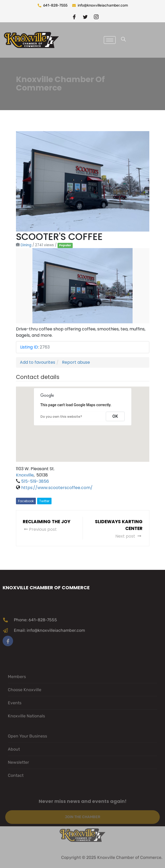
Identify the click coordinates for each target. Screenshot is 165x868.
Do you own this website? (61, 417)
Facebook (26, 501)
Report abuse (76, 362)
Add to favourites (38, 362)
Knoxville (25, 475)
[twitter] (85, 17)
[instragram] (96, 17)
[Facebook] (74, 17)
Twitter (44, 501)
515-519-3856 (35, 481)
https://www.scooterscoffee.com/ (57, 488)
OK (115, 416)
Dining (26, 245)
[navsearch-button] (123, 40)
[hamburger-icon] (110, 40)
